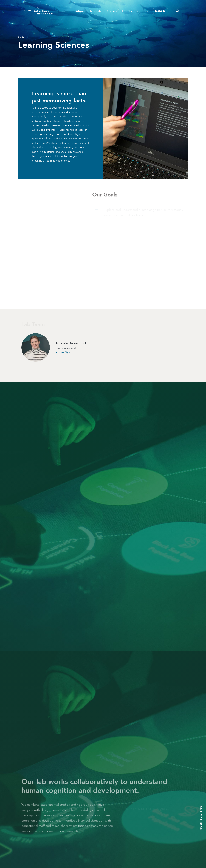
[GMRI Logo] (34, 11)
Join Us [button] (143, 11)
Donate (160, 11)
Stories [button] (112, 11)
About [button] (80, 11)
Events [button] (127, 11)
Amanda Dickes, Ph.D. (72, 343)
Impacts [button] (96, 11)
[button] (177, 11)
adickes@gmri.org (67, 352)
